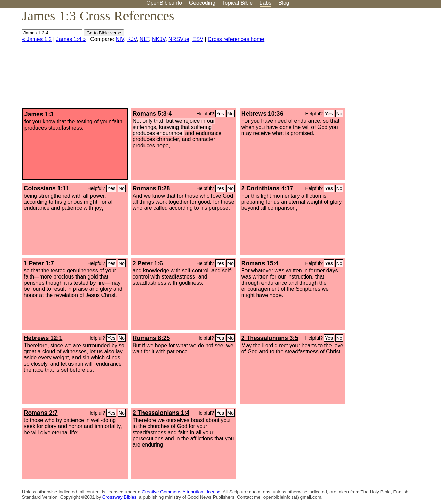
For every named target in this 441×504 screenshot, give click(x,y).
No (231, 114)
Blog (284, 3)
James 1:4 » (71, 39)
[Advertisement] (372, 61)
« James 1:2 (37, 39)
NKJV (159, 39)
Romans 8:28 (151, 188)
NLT (144, 39)
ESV (198, 39)
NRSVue (179, 39)
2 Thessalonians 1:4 (161, 413)
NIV (120, 39)
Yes (220, 114)
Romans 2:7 (41, 413)
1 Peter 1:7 (39, 263)
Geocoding (202, 3)
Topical (237, 3)
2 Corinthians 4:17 (267, 188)
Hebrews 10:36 (262, 114)
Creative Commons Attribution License (181, 492)
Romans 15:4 (260, 263)
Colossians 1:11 (47, 188)
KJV (132, 39)
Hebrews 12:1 (43, 338)
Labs (266, 3)
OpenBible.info (164, 3)
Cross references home (236, 39)
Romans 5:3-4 (152, 114)
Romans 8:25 (151, 338)
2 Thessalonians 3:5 (270, 338)
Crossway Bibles (119, 497)
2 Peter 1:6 (148, 263)
